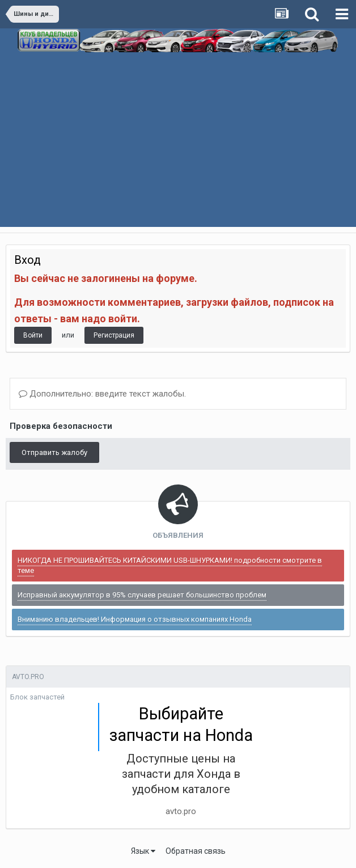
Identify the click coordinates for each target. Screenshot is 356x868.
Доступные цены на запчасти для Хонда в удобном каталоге (181, 774)
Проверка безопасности (61, 426)
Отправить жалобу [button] (54, 452)
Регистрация (114, 335)
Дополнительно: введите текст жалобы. (102, 394)
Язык (143, 851)
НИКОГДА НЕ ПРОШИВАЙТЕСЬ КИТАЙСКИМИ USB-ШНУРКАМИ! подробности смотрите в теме (170, 565)
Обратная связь (196, 851)
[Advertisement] (178, 148)
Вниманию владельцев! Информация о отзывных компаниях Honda (135, 619)
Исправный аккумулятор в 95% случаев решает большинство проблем (142, 595)
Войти (33, 335)
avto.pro (181, 811)
